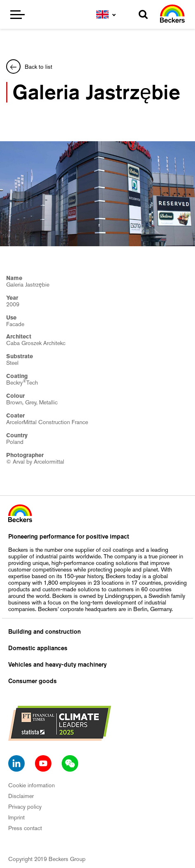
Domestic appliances (38, 648)
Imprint (16, 817)
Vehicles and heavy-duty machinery (57, 665)
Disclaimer (21, 796)
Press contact (25, 828)
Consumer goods (32, 681)
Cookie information (31, 785)
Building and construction (44, 632)
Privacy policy (25, 807)
